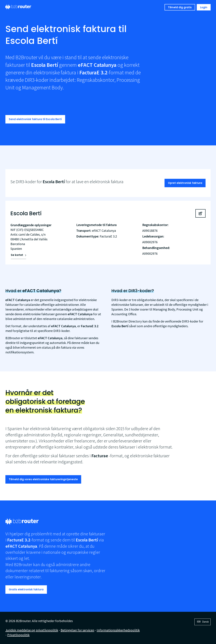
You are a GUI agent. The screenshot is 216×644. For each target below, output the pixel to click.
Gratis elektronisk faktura (26, 589)
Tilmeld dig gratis (180, 7)
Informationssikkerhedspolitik (118, 630)
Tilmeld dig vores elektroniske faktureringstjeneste (43, 479)
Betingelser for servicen (77, 630)
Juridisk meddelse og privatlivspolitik (32, 630)
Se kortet (17, 255)
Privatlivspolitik (18, 635)
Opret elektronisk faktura (185, 183)
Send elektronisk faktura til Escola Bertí (35, 119)
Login (204, 7)
